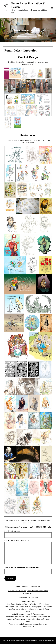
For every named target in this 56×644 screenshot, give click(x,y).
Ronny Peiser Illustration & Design (28, 5)
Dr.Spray (26, 593)
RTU (31, 593)
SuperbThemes (49, 641)
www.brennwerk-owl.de (17, 591)
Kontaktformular (28, 627)
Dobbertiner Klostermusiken (37, 591)
